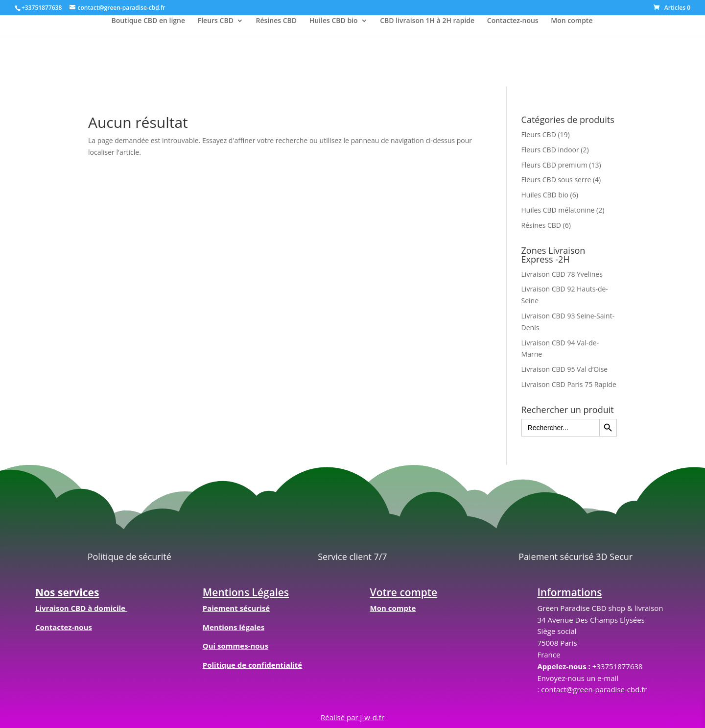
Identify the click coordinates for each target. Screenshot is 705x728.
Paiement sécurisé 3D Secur (576, 557)
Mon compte (572, 21)
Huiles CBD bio (334, 21)
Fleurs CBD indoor (550, 150)
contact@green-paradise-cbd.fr (594, 689)
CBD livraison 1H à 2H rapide (427, 21)
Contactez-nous (513, 21)
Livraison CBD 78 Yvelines (562, 274)
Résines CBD (277, 21)
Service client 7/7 (352, 557)
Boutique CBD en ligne (149, 21)
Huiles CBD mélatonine (558, 210)
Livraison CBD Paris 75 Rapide (569, 384)
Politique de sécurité (129, 557)
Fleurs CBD (216, 21)
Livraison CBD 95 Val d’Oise (565, 369)
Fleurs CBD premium (554, 165)
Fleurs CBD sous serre (556, 180)
